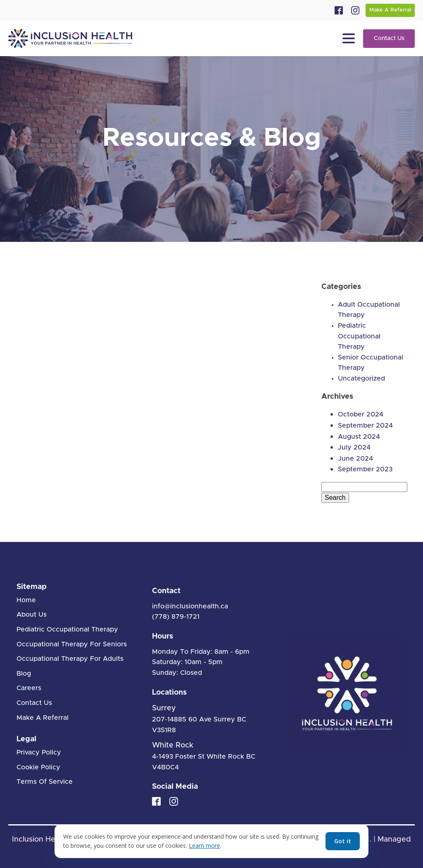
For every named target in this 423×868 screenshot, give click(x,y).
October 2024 (361, 414)
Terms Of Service (45, 782)
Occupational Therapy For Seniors (72, 644)
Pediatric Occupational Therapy (359, 336)
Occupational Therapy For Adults (70, 659)
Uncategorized (361, 378)
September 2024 (365, 426)
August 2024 (359, 437)
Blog (24, 674)
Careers (29, 688)
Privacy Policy (39, 752)
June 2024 (355, 459)
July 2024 (354, 447)
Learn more (204, 846)
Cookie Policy (38, 767)
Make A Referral (390, 10)
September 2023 (365, 469)
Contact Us (389, 38)
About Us (32, 615)
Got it (343, 841)
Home (26, 600)
